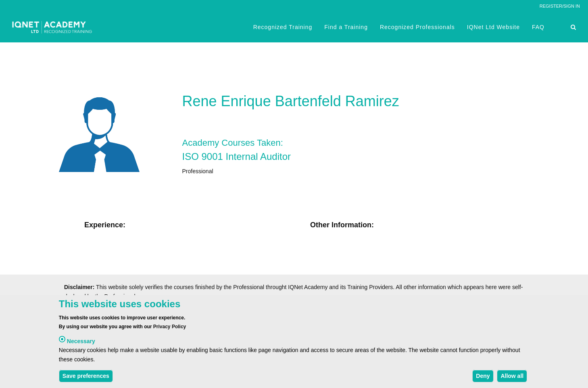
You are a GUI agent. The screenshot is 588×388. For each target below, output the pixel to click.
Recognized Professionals (417, 27)
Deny (483, 378)
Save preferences (86, 378)
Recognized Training (283, 27)
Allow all (512, 378)
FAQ (538, 27)
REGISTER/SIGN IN (560, 6)
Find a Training (346, 27)
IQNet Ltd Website (493, 27)
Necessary (81, 343)
